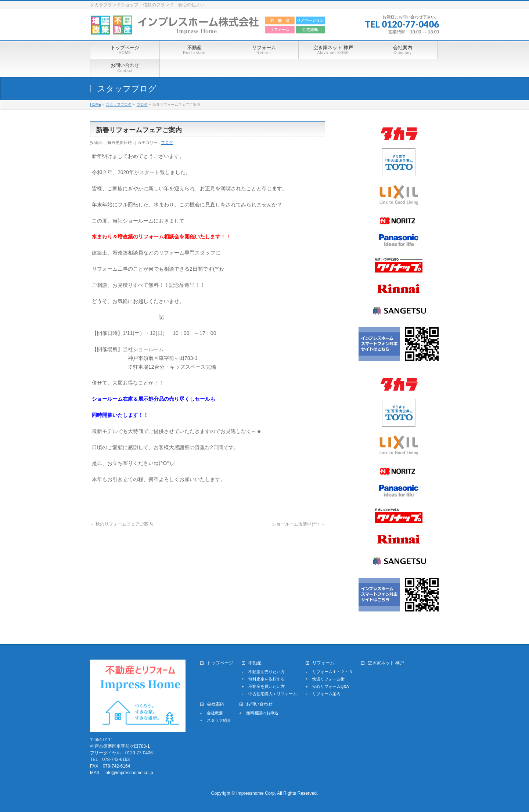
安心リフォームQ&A (331, 686)
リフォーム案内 (326, 694)
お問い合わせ (259, 704)
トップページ (220, 663)
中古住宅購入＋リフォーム (273, 694)
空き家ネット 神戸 (386, 663)
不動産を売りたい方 (267, 672)
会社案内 (216, 704)
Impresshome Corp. (256, 793)
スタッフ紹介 (219, 720)
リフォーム (323, 663)
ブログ (167, 142)
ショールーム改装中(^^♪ (298, 524)
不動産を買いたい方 (267, 686)
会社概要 (215, 713)
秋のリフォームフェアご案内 (121, 524)
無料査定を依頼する (267, 679)
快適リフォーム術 (328, 679)
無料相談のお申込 (262, 713)
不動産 (255, 663)
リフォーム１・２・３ (332, 672)
